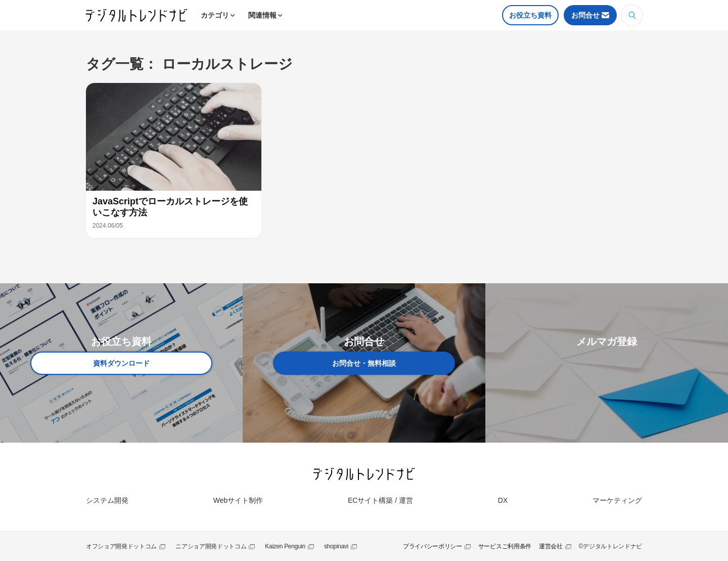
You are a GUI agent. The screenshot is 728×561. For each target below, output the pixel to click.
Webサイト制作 (238, 500)
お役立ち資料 (530, 15)
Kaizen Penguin (285, 546)
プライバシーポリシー (433, 546)
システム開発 (107, 500)
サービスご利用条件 (505, 546)
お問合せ (585, 15)
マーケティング (617, 500)
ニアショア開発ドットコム (211, 546)
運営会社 (551, 546)
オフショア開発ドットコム (121, 546)
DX (503, 500)
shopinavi (336, 546)
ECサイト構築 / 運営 (380, 500)
